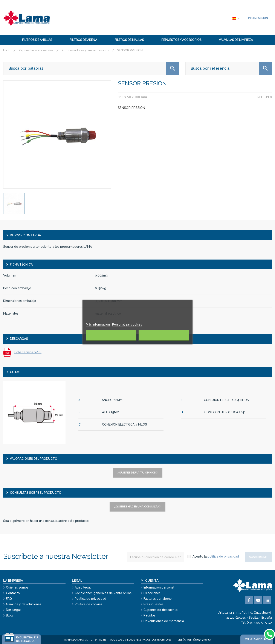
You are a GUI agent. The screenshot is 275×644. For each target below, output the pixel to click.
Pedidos (149, 615)
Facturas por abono (158, 599)
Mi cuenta (150, 581)
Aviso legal (83, 587)
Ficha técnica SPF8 (28, 352)
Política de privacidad (90, 599)
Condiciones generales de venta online (103, 593)
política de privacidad (223, 556)
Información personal (159, 587)
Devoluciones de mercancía (164, 621)
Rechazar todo (111, 335)
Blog (9, 615)
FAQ (9, 599)
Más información (98, 324)
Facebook (249, 600)
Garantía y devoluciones (24, 604)
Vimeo (267, 600)
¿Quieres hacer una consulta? (137, 506)
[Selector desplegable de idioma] (236, 18)
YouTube (258, 600)
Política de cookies (89, 604)
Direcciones (152, 593)
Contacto (13, 593)
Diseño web (194, 640)
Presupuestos (154, 604)
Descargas (14, 610)
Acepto (164, 335)
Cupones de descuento (161, 610)
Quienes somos (17, 587)
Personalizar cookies (127, 324)
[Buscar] (91, 68)
